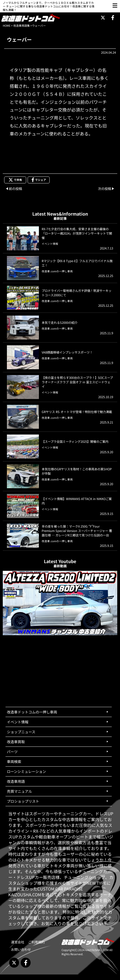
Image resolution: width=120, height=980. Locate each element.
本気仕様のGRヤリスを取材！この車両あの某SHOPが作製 (77, 471)
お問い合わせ (21, 949)
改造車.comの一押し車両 (57, 271)
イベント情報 (50, 244)
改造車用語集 (22, 25)
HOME (7, 25)
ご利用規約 (36, 942)
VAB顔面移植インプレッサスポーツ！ (67, 352)
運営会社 (18, 942)
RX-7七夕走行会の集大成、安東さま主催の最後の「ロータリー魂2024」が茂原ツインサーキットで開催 (77, 233)
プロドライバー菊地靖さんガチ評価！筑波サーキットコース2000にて (77, 293)
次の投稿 (105, 188)
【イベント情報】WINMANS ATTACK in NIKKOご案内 (77, 501)
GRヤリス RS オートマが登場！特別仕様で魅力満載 (77, 412)
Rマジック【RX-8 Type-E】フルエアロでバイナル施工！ (77, 263)
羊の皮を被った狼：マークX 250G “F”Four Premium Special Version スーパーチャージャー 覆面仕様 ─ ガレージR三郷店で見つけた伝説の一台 (77, 531)
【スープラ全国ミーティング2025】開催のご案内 (75, 441)
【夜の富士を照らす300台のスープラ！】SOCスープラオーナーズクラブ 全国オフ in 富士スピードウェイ (77, 382)
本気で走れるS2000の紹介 (60, 322)
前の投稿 (15, 188)
